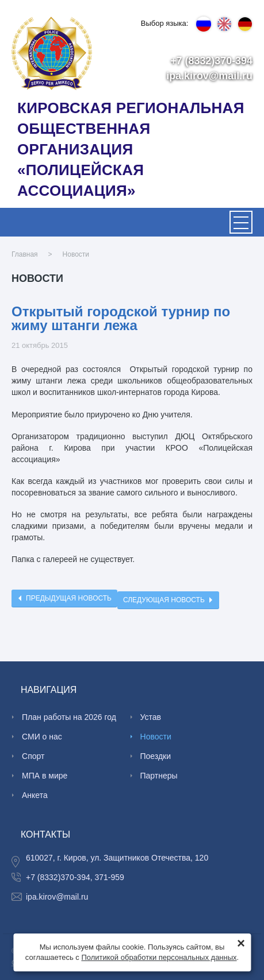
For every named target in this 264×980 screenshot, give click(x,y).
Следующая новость (164, 600)
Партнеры (159, 776)
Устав (151, 717)
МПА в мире (45, 776)
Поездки (156, 756)
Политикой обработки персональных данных (159, 957)
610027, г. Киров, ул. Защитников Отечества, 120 (117, 858)
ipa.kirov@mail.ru (209, 76)
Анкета (35, 795)
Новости (76, 254)
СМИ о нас (42, 737)
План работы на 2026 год (69, 717)
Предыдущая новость (69, 598)
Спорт (33, 756)
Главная (25, 254)
